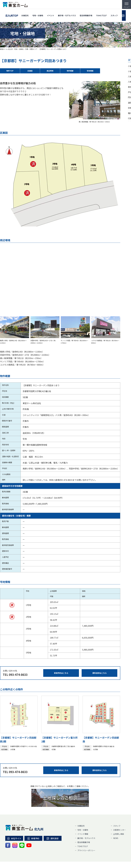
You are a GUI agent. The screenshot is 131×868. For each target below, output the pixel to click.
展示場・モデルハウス (67, 13)
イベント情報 (83, 820)
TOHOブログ (101, 13)
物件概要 (70, 71)
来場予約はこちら (61, 659)
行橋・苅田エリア (31, 49)
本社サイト (14, 825)
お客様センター (119, 816)
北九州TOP (12, 13)
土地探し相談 (119, 820)
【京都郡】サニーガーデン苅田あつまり (53, 49)
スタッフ (114, 13)
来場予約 (33, 825)
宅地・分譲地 (38, 13)
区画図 (30, 71)
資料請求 (53, 825)
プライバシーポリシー (86, 837)
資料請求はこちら (100, 659)
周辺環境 (50, 71)
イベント (51, 13)
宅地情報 (90, 71)
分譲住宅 (25, 13)
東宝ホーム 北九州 (6, 49)
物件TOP (10, 71)
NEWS (116, 824)
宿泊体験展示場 (86, 13)
